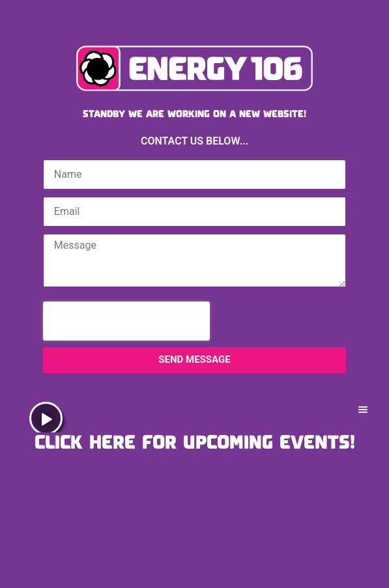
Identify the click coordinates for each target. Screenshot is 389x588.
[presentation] (126, 321)
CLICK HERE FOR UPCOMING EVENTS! (195, 441)
